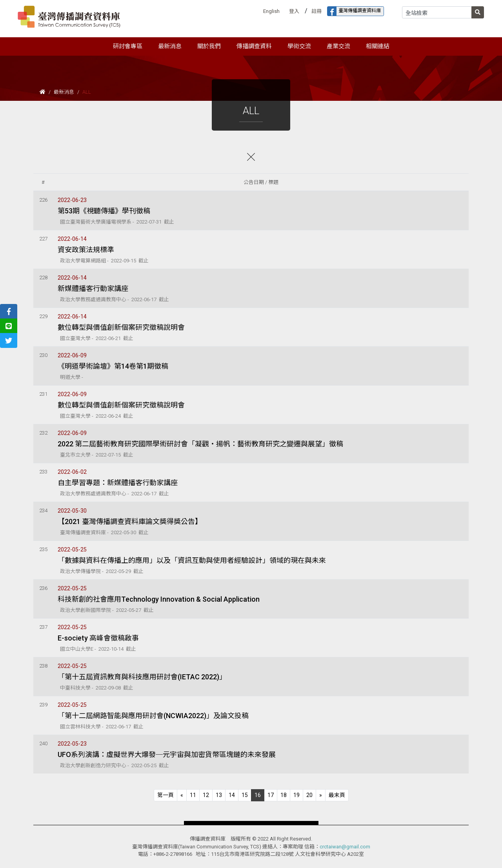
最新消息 (64, 92)
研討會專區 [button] (128, 46)
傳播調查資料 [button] (254, 46)
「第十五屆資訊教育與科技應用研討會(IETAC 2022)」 (142, 677)
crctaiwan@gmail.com (345, 847)
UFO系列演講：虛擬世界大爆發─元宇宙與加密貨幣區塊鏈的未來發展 (167, 754)
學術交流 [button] (299, 46)
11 (193, 795)
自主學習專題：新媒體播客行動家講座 (118, 483)
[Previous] (166, 795)
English (271, 11)
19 (296, 795)
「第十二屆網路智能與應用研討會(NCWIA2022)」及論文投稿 (153, 716)
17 (271, 795)
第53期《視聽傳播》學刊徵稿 (104, 211)
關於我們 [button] (209, 46)
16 (258, 795)
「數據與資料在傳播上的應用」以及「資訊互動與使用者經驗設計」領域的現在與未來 (192, 560)
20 (309, 795)
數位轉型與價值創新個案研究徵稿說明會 (121, 327)
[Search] (437, 12)
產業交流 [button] (338, 46)
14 (232, 795)
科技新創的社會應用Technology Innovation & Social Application (159, 599)
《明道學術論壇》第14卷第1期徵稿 (113, 366)
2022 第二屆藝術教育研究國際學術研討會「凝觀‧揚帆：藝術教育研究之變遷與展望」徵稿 (200, 444)
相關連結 (378, 46)
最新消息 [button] (170, 46)
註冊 (316, 11)
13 (219, 795)
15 (245, 795)
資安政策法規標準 (86, 250)
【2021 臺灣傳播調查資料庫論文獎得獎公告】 (130, 521)
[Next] (321, 795)
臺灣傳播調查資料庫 (354, 11)
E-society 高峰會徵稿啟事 (98, 638)
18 (284, 795)
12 (206, 795)
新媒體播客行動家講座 (93, 288)
